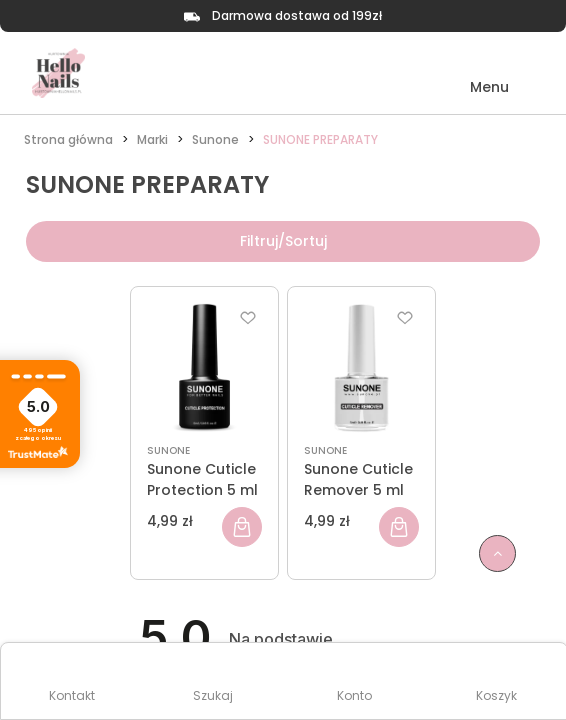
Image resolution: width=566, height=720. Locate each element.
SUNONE (168, 450)
